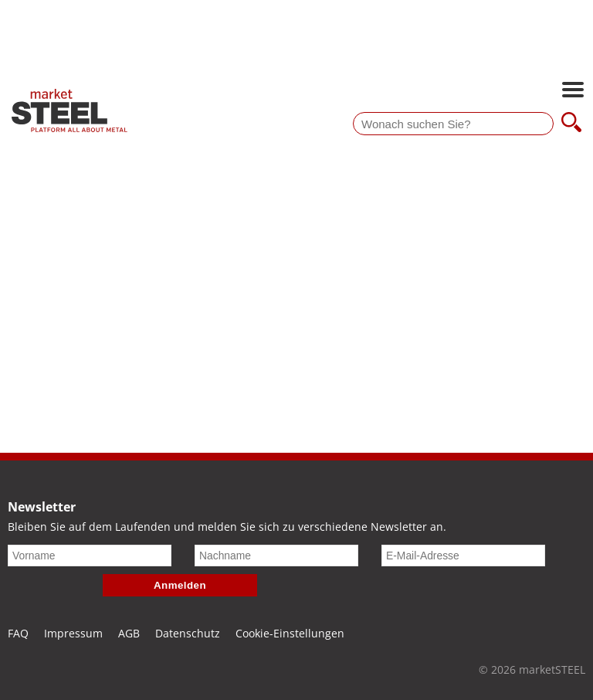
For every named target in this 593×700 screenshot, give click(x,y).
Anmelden (180, 585)
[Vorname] (90, 556)
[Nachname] (276, 556)
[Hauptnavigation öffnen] (573, 91)
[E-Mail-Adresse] (463, 556)
